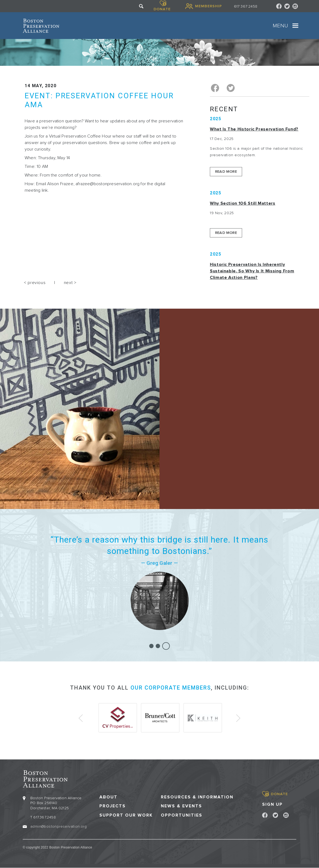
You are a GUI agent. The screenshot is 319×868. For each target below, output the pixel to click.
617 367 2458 (246, 6)
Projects (113, 806)
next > (70, 283)
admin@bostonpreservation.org (58, 826)
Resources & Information (197, 797)
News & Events (181, 806)
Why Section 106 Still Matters (243, 203)
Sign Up (272, 804)
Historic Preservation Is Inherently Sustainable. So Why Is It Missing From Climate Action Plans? (252, 271)
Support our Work (126, 815)
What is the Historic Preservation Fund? (254, 129)
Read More (226, 172)
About (108, 797)
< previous (35, 283)
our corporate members (171, 688)
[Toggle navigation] (295, 26)
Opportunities (182, 815)
